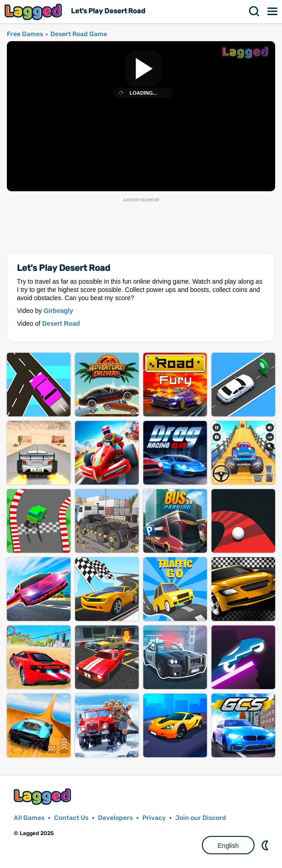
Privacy (154, 818)
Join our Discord (201, 818)
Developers (115, 818)
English (228, 846)
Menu (273, 11)
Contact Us (71, 818)
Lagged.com (43, 796)
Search (255, 11)
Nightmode (266, 845)
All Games (29, 818)
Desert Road (61, 323)
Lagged (34, 12)
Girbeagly (58, 311)
